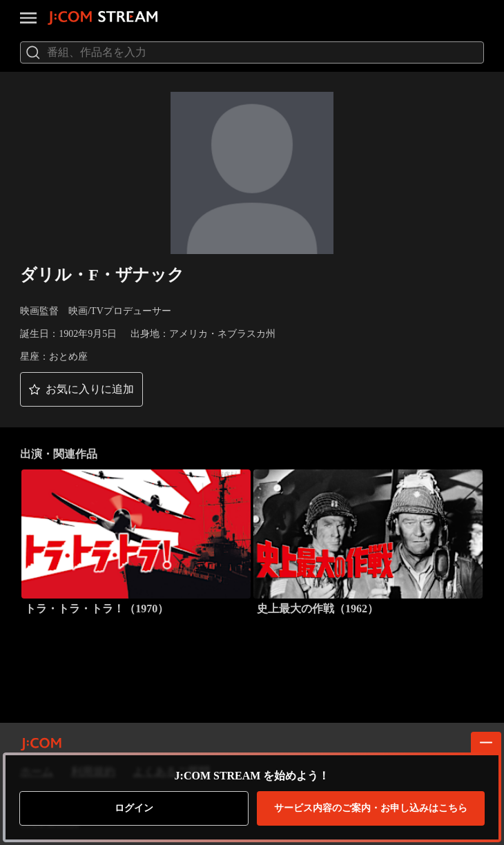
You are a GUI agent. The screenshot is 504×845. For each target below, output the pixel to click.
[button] (81, 389)
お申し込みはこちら (371, 808)
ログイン (134, 808)
